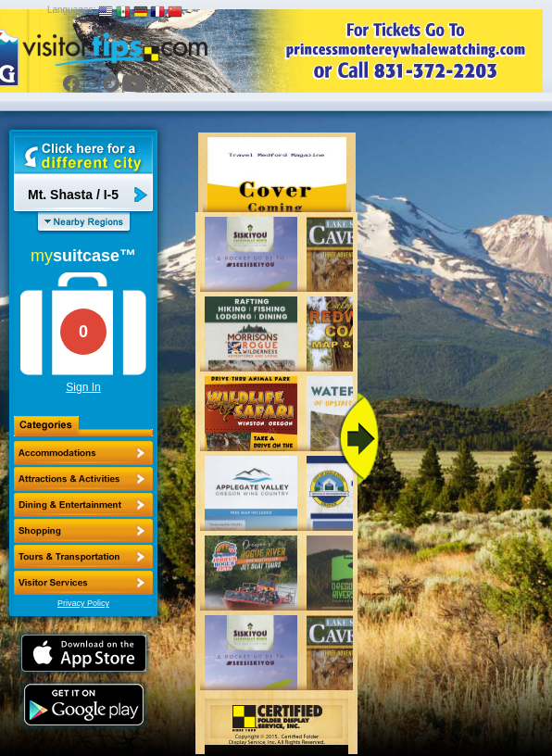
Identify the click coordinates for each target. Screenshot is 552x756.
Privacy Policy (83, 603)
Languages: (71, 10)
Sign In (83, 387)
